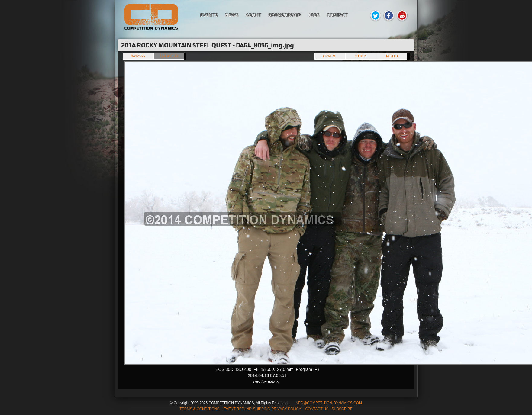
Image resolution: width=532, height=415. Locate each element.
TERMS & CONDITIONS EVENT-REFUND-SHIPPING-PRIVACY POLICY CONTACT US (254, 409)
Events (209, 15)
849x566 (138, 56)
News (232, 15)
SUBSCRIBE (342, 409)
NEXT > (391, 56)
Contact (337, 15)
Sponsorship (285, 15)
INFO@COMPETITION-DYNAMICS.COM (328, 403)
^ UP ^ (361, 56)
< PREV (330, 56)
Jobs (314, 15)
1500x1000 (169, 56)
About (254, 15)
